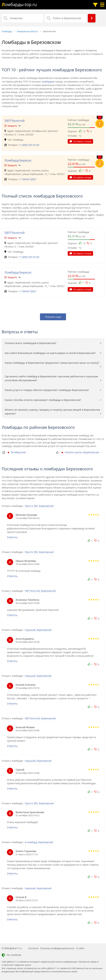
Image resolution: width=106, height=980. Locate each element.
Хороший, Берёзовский (38, 630)
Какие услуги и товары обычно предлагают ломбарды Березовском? (47, 390)
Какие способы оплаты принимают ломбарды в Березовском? (43, 400)
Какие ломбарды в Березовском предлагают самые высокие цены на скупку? (52, 363)
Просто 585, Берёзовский (39, 506)
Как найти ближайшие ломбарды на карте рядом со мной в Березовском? (50, 353)
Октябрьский (18, 452)
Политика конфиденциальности (57, 948)
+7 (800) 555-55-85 (29, 145)
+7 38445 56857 (28, 179)
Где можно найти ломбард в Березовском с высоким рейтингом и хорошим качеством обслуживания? (51, 378)
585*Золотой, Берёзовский (40, 591)
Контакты (33, 948)
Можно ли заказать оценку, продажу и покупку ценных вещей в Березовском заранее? (52, 412)
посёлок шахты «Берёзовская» (82, 452)
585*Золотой (14, 121)
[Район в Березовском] (66, 18)
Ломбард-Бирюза (18, 160)
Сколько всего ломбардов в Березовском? (30, 343)
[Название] (22, 18)
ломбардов (48, 81)
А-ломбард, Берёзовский (39, 842)
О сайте (80, 948)
